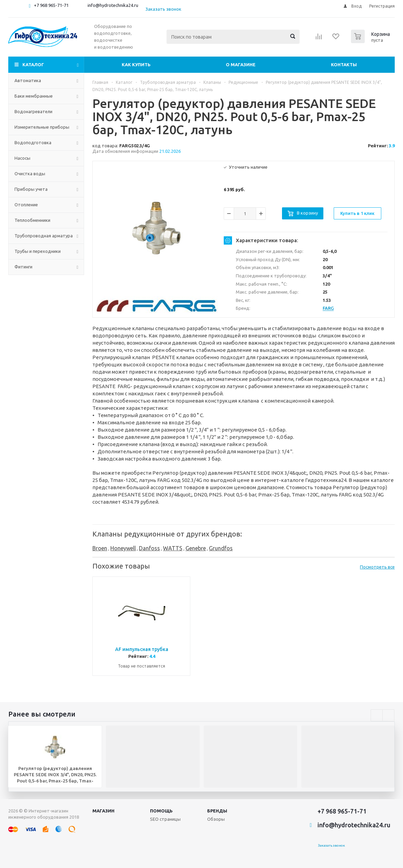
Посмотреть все (377, 567)
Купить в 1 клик (357, 213)
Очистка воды (30, 174)
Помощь (161, 811)
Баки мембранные (34, 96)
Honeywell (123, 548)
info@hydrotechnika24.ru (113, 5)
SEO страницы (165, 819)
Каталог (33, 65)
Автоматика (28, 80)
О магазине (241, 65)
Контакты (344, 65)
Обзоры (216, 819)
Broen (100, 548)
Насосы (22, 158)
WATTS (173, 548)
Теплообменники (32, 220)
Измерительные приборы (42, 127)
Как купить (136, 65)
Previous (377, 715)
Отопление (26, 205)
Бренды (217, 811)
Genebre (196, 548)
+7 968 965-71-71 (51, 5)
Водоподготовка (33, 142)
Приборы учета (31, 189)
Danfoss (149, 548)
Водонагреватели (33, 111)
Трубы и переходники (38, 251)
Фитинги (23, 267)
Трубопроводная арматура (44, 236)
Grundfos (221, 548)
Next (388, 715)
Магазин (103, 811)
